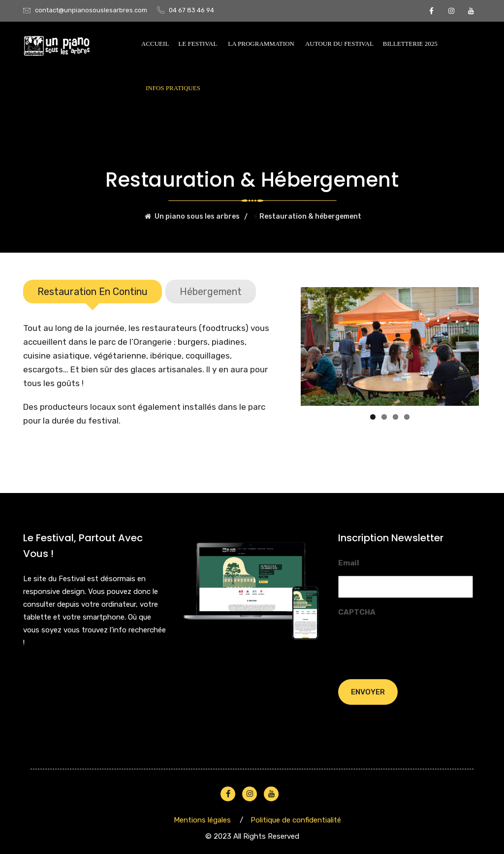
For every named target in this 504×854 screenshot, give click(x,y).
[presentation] (413, 643)
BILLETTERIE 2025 (410, 44)
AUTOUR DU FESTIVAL (339, 44)
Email (349, 562)
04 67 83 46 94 (191, 10)
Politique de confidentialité (296, 819)
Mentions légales (202, 819)
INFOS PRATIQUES (173, 88)
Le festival (198, 44)
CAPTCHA (357, 611)
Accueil (155, 44)
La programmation (261, 44)
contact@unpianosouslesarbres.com (91, 10)
